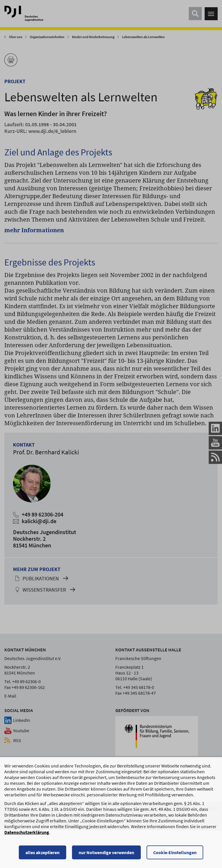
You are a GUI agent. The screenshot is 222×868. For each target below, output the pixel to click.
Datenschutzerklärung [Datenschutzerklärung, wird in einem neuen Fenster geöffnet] (27, 833)
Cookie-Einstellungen (175, 853)
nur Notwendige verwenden (106, 853)
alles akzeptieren (42, 853)
